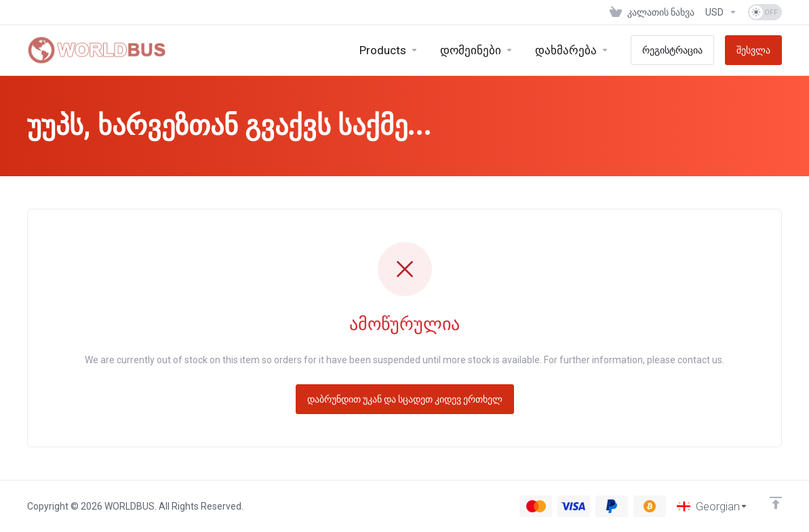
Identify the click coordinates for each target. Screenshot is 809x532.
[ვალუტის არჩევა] (721, 12)
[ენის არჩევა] (712, 506)
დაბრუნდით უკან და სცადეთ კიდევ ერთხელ (405, 399)
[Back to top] (776, 503)
